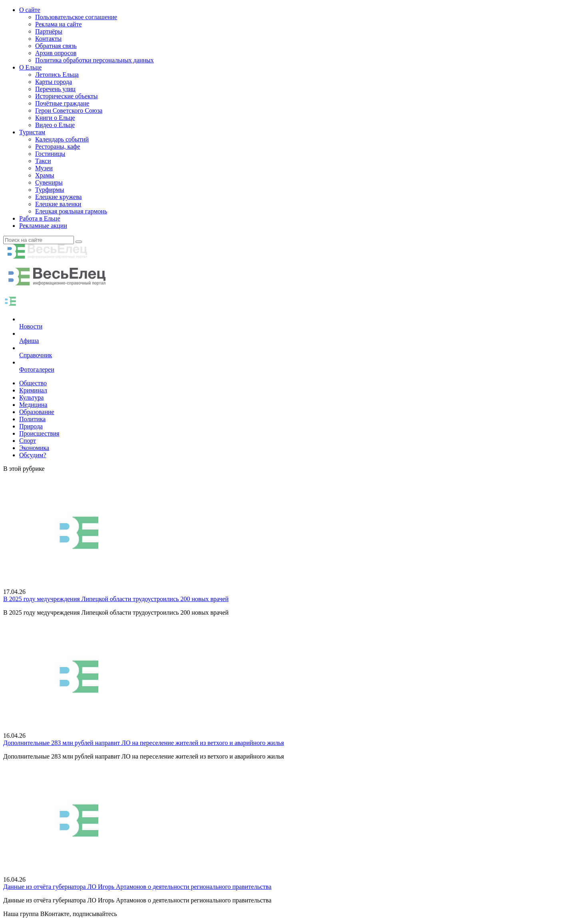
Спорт (28, 441)
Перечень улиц (55, 89)
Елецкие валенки (58, 204)
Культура (31, 397)
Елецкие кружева (59, 197)
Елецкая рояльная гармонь (71, 211)
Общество (33, 383)
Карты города (54, 82)
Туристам (32, 132)
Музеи (44, 168)
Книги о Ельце (55, 118)
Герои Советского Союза (69, 111)
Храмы (45, 175)
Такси (43, 161)
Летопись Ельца (57, 75)
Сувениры (49, 182)
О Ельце (30, 67)
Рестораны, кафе (58, 146)
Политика (32, 419)
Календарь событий (62, 139)
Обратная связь (56, 46)
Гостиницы (50, 154)
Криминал (33, 390)
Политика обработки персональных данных (95, 60)
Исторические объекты (67, 96)
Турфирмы (50, 190)
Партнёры (49, 31)
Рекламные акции (43, 226)
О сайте (30, 10)
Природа (31, 426)
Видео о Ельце (55, 125)
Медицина (33, 405)
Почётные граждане (62, 103)
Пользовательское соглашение (76, 17)
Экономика (34, 448)
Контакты (48, 39)
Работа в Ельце (40, 218)
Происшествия (39, 433)
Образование (37, 412)
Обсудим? (33, 455)
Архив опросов (56, 53)
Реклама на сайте (58, 24)
